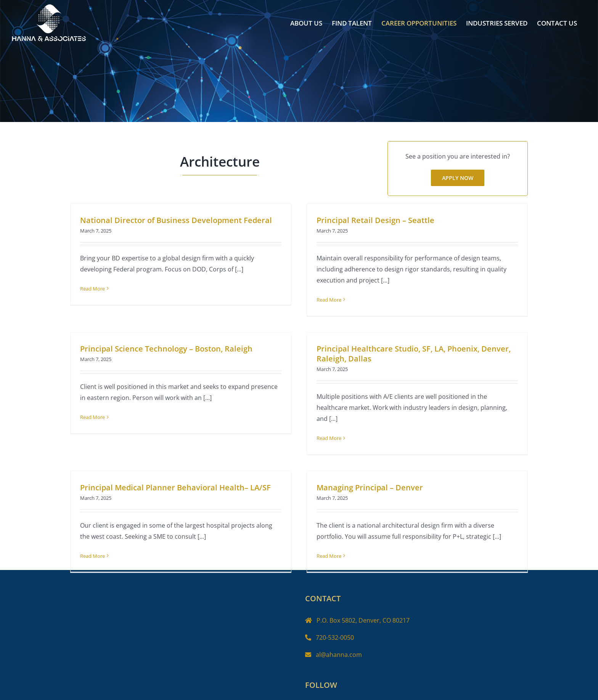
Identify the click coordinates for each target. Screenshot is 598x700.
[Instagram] (336, 695)
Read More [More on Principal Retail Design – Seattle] (324, 300)
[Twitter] (322, 695)
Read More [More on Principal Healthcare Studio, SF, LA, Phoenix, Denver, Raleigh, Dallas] (316, 439)
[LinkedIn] (349, 695)
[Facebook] (309, 695)
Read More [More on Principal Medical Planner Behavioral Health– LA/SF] (101, 549)
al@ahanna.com (339, 644)
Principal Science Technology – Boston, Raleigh (184, 341)
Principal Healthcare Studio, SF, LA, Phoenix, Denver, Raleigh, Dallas (401, 355)
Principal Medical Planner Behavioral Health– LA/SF (184, 481)
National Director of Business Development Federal (176, 220)
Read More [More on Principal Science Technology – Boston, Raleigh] (110, 410)
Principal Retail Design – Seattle (371, 220)
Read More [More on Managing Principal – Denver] (333, 549)
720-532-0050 (335, 627)
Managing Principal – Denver (374, 481)
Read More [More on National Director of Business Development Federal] (92, 289)
